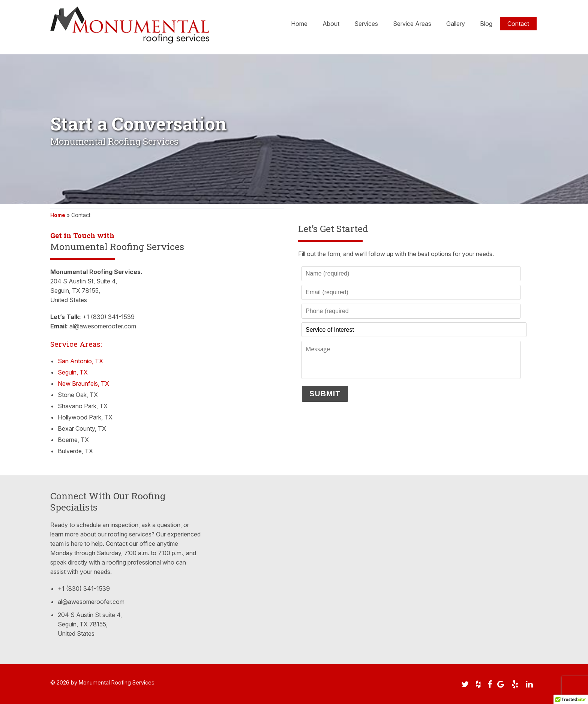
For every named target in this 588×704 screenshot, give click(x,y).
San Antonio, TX (80, 361)
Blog (486, 25)
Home (299, 25)
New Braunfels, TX (83, 383)
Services (366, 25)
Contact (518, 25)
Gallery (456, 25)
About (331, 25)
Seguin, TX (73, 372)
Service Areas (412, 25)
